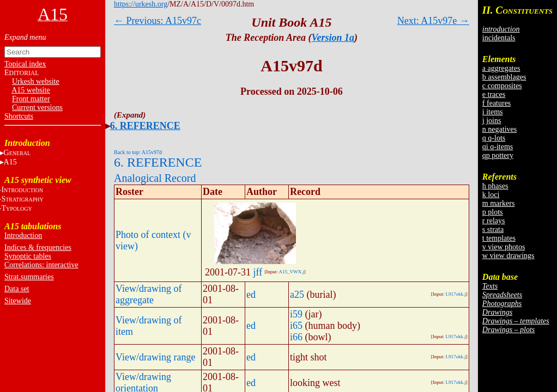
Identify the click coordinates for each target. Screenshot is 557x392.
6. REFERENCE (145, 126)
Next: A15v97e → (433, 21)
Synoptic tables (28, 256)
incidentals (499, 38)
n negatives (500, 129)
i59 (296, 314)
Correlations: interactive (41, 265)
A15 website (31, 90)
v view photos (504, 247)
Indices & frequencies (38, 247)
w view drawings (508, 256)
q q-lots (494, 138)
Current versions (37, 108)
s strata (493, 229)
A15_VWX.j (291, 272)
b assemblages (504, 77)
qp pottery (498, 155)
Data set (17, 289)
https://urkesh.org (141, 4)
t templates (499, 238)
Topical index (25, 64)
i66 (296, 337)
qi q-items (498, 147)
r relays (494, 221)
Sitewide (18, 301)
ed (251, 295)
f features (497, 103)
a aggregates (501, 68)
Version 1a (333, 38)
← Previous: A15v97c (158, 21)
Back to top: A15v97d (138, 152)
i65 (296, 326)
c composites (502, 86)
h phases (495, 186)
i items (493, 112)
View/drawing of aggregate (149, 294)
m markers (498, 203)
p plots (493, 212)
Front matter (31, 99)
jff (258, 272)
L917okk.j (456, 294)
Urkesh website (36, 81)
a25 (297, 295)
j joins (492, 121)
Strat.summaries (29, 277)
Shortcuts (19, 116)
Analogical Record (155, 178)
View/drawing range (155, 357)
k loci (491, 195)
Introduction (23, 235)
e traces (494, 94)
